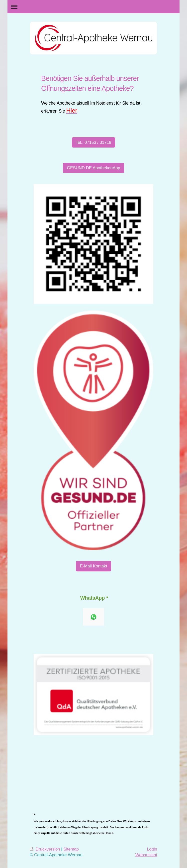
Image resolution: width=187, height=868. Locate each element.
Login (152, 849)
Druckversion (46, 849)
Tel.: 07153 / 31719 (94, 142)
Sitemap (71, 849)
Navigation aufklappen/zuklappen (93, 7)
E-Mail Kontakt (93, 566)
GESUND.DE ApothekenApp (93, 168)
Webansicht (146, 855)
